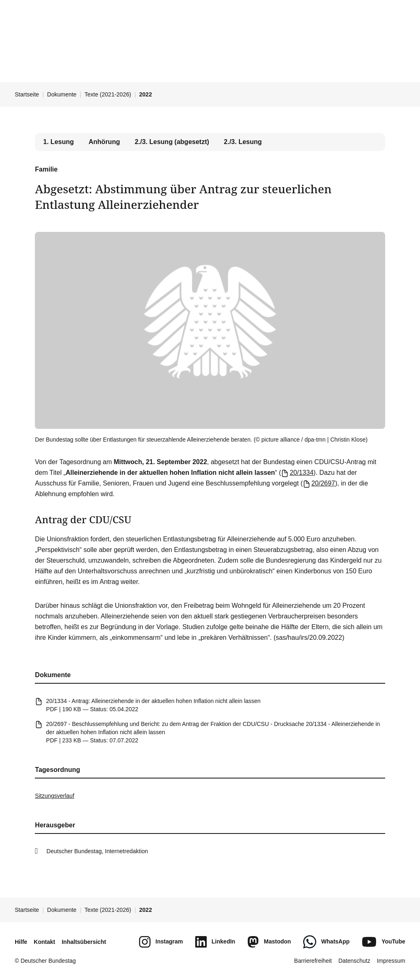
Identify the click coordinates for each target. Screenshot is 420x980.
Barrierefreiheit (313, 961)
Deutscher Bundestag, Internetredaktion (97, 851)
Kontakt (44, 942)
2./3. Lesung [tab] (243, 142)
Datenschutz (354, 961)
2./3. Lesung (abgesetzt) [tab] (172, 142)
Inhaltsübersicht (84, 942)
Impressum (391, 961)
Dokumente (62, 94)
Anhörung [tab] (104, 142)
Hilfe (21, 942)
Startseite (27, 94)
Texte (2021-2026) (108, 94)
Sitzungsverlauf (55, 796)
